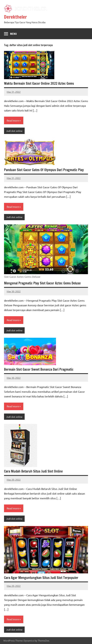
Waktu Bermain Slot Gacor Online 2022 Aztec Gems (39, 83)
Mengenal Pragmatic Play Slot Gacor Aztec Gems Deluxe (42, 283)
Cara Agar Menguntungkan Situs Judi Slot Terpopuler (41, 578)
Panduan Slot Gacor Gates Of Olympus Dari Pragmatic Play (44, 170)
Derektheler (15, 17)
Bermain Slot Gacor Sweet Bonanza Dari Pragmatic (39, 369)
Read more (13, 120)
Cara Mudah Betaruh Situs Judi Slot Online (33, 471)
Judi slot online (14, 131)
